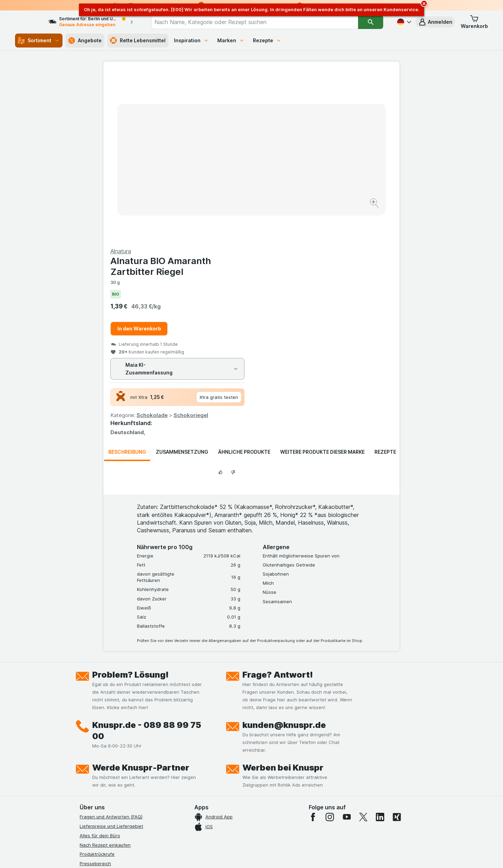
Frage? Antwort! (278, 507)
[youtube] (347, 649)
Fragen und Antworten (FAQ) (111, 649)
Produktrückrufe (97, 686)
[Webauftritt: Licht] (248, 854)
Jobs (85, 714)
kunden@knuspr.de (284, 557)
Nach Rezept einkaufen (105, 677)
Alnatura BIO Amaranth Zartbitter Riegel (309, 98)
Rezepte (267, 40)
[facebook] (313, 649)
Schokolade (300, 247)
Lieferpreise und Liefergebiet (111, 658)
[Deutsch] (403, 22)
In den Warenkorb (287, 161)
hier (197, 808)
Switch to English (265, 825)
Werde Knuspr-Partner (141, 600)
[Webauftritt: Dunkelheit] (283, 854)
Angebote (85, 41)
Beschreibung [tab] (127, 284)
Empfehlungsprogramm (105, 770)
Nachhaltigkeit (95, 761)
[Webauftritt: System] (216, 854)
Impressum (91, 742)
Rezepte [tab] (385, 284)
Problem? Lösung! (130, 507)
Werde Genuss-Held (101, 751)
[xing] (397, 649)
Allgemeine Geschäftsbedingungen (118, 733)
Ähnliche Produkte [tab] (244, 284)
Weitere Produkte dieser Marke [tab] (322, 284)
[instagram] (330, 649)
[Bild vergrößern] (227, 182)
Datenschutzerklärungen (106, 723)
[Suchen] (371, 22)
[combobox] (261, 22)
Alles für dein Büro (100, 668)
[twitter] (363, 649)
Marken (231, 40)
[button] (435, 22)
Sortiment (39, 41)
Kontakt (88, 705)
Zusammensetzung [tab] (182, 284)
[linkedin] (380, 649)
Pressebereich (95, 695)
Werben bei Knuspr (283, 600)
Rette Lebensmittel (138, 41)
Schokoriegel (339, 247)
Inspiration (191, 40)
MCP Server (93, 780)
